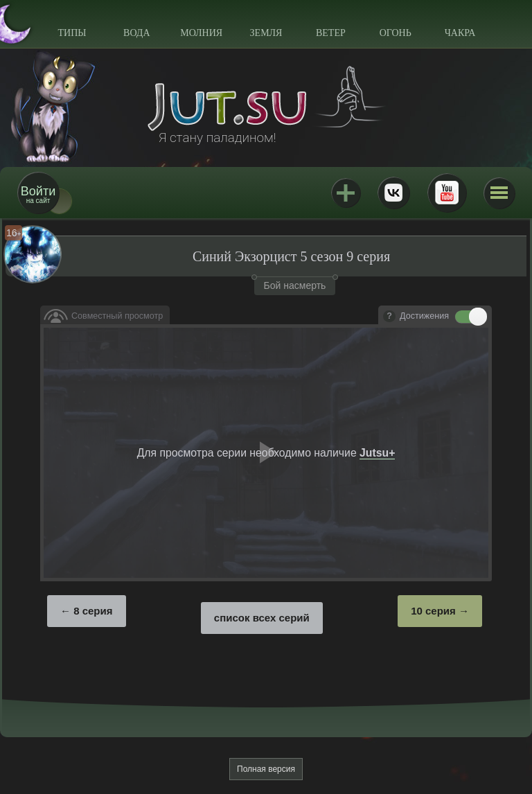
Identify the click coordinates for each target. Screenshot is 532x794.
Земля (266, 33)
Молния (201, 33)
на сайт (38, 194)
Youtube (447, 193)
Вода (136, 33)
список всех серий (262, 618)
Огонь (396, 33)
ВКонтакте (393, 193)
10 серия (433, 611)
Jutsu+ (346, 193)
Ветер (331, 33)
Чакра (460, 33)
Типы (72, 33)
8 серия (93, 611)
